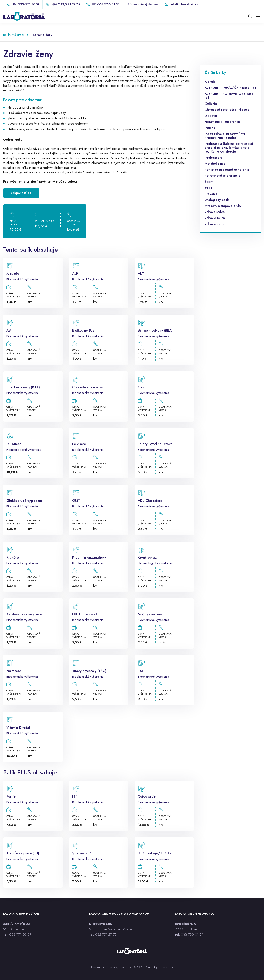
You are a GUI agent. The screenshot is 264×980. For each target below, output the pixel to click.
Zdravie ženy (42, 35)
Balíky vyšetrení (14, 35)
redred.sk (167, 967)
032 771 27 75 (106, 934)
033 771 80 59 (20, 934)
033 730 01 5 (191, 934)
